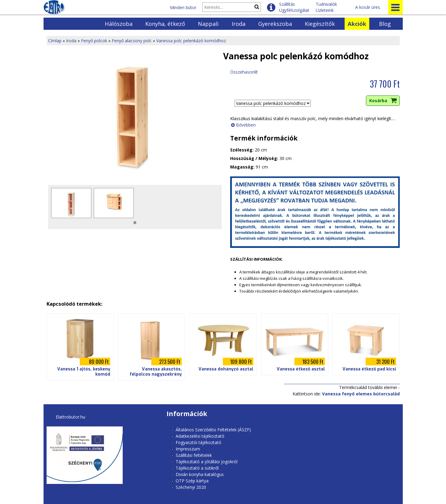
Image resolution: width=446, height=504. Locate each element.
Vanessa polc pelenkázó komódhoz (191, 41)
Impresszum (188, 449)
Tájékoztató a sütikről (197, 468)
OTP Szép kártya (192, 481)
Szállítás (287, 4)
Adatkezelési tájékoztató (200, 436)
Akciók (357, 24)
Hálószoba (119, 24)
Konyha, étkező (165, 24)
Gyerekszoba (275, 24)
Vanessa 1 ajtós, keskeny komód (84, 372)
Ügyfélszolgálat (294, 10)
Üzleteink (325, 10)
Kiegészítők (320, 24)
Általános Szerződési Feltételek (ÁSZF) (213, 430)
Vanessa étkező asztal (301, 369)
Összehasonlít (244, 72)
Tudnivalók (326, 4)
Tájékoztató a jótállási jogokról (207, 462)
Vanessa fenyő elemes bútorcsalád (361, 394)
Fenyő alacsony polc (132, 41)
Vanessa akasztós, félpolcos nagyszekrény (156, 372)
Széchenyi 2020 (191, 487)
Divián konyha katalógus (200, 474)
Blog (385, 24)
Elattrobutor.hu (70, 417)
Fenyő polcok (94, 41)
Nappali (208, 24)
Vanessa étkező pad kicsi (369, 369)
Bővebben (246, 125)
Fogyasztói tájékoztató (198, 442)
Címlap (55, 41)
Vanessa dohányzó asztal (226, 369)
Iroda (239, 24)
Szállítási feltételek (194, 455)
